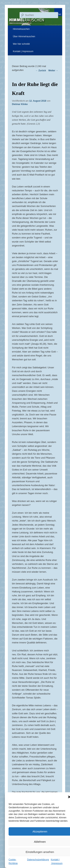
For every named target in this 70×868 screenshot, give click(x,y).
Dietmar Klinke (20, 104)
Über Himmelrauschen (24, 36)
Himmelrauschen (21, 29)
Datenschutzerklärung (38, 860)
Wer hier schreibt (21, 44)
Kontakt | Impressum (23, 51)
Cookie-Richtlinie (13, 861)
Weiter (53, 71)
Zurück (41, 71)
